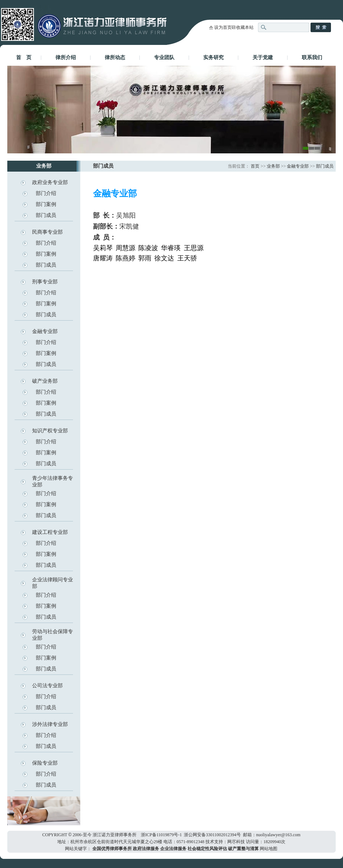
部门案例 (46, 204)
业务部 (273, 166)
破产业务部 (45, 381)
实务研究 (213, 58)
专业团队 (164, 58)
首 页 (24, 58)
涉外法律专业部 (50, 724)
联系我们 (312, 58)
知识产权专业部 (50, 431)
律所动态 (115, 58)
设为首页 (223, 27)
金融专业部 (45, 331)
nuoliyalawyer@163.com (278, 835)
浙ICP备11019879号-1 (161, 835)
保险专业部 (45, 763)
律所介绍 (66, 58)
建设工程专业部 (50, 532)
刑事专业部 (45, 282)
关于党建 (263, 58)
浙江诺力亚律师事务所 (115, 835)
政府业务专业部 (50, 182)
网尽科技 (236, 842)
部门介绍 (46, 193)
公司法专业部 (47, 686)
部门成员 (46, 215)
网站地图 (269, 849)
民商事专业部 (47, 232)
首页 (255, 166)
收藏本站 (245, 27)
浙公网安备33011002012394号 (212, 835)
